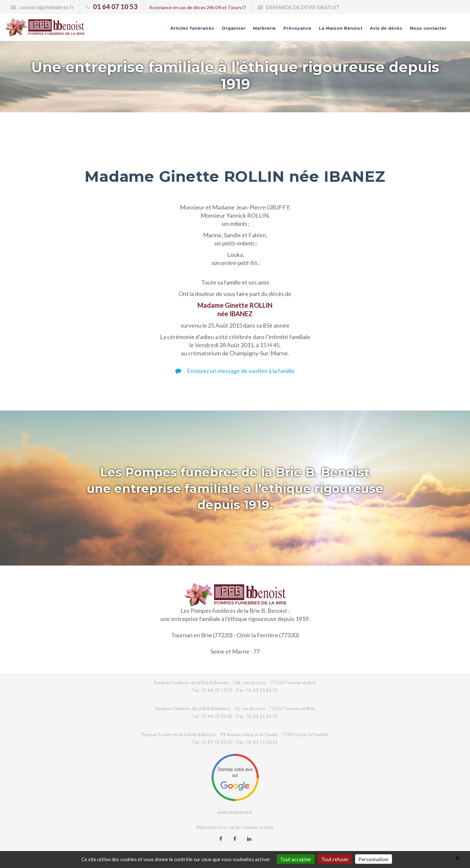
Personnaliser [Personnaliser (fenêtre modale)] (374, 859)
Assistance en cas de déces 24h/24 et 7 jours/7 (197, 7)
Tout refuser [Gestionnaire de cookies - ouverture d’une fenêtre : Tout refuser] (335, 859)
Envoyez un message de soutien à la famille (235, 371)
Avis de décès (371, 30)
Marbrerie (222, 30)
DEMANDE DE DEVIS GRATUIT (303, 7)
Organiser (185, 30)
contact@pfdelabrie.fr (47, 7)
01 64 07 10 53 (115, 7)
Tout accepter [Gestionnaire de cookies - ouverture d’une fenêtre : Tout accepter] (296, 859)
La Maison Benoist (315, 30)
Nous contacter (422, 30)
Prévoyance (262, 30)
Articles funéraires (136, 30)
